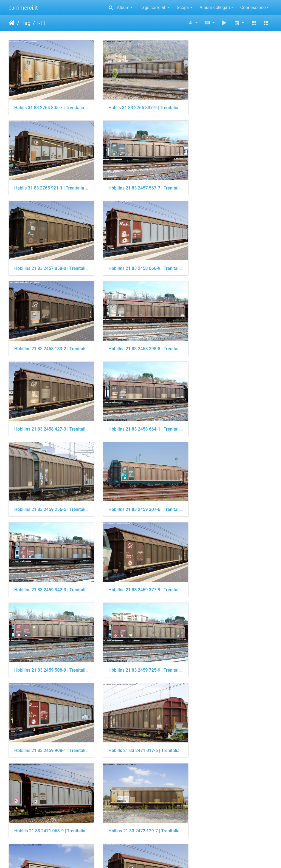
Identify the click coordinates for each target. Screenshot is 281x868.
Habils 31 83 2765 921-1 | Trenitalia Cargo (231, 105)
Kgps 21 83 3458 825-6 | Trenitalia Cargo (231, 729)
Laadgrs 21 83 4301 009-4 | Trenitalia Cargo (141, 807)
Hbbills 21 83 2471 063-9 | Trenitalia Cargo (50, 573)
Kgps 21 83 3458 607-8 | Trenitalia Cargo (141, 729)
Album (123, 8)
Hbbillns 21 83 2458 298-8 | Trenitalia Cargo (141, 261)
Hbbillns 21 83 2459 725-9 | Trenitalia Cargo (50, 495)
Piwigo (159, 856)
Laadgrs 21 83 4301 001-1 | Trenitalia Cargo (50, 807)
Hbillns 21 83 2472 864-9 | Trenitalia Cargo (50, 651)
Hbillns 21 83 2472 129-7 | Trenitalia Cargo (141, 573)
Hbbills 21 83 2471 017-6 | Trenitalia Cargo (231, 495)
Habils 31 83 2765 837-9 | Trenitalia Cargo (141, 105)
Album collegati (215, 8)
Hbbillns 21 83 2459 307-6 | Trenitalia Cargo (231, 339)
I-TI (41, 23)
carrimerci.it (23, 8)
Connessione (253, 8)
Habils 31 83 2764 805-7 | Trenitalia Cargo (50, 105)
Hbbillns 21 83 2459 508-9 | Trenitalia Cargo (231, 417)
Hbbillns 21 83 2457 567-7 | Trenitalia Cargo (50, 183)
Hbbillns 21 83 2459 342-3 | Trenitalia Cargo (50, 417)
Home (12, 23)
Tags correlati (153, 8)
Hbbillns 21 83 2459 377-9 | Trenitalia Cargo (141, 417)
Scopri (183, 8)
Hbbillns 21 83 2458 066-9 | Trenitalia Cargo (231, 183)
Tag (26, 23)
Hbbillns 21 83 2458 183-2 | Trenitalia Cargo (50, 261)
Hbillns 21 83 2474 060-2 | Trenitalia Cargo (231, 651)
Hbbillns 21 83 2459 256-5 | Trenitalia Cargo (141, 339)
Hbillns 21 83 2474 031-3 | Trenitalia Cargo (141, 651)
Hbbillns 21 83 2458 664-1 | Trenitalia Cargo (50, 339)
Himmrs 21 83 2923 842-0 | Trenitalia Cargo (50, 729)
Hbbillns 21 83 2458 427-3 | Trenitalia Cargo (231, 261)
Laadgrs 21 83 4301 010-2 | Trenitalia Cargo (231, 807)
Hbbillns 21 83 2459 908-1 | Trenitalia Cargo (141, 495)
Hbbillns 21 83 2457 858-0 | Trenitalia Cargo (141, 183)
